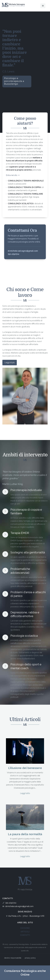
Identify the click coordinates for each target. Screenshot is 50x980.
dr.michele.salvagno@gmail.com (19, 906)
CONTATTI (25, 935)
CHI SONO (25, 928)
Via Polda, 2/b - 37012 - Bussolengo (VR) (26, 916)
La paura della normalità (25, 834)
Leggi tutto (25, 793)
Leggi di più (10, 362)
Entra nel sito (13, 175)
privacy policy (30, 958)
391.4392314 (11, 903)
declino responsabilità (13, 958)
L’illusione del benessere (25, 768)
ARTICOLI (25, 932)
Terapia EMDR (20, 533)
